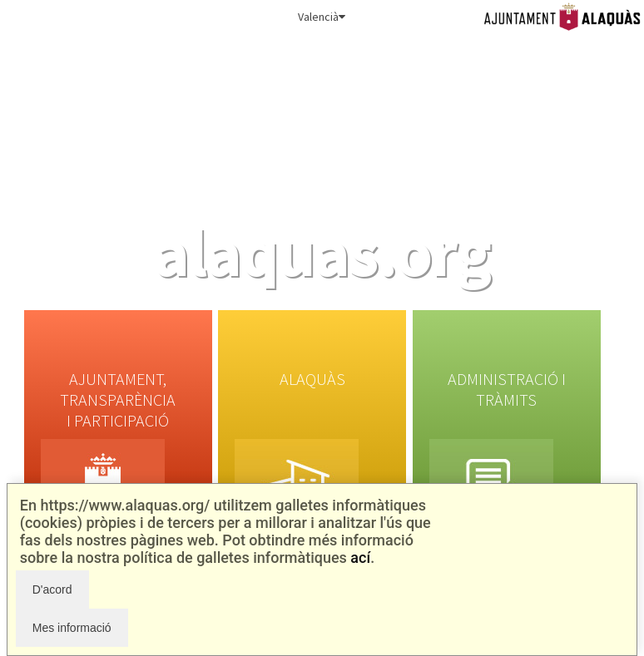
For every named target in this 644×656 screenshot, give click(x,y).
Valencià (322, 17)
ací (360, 557)
